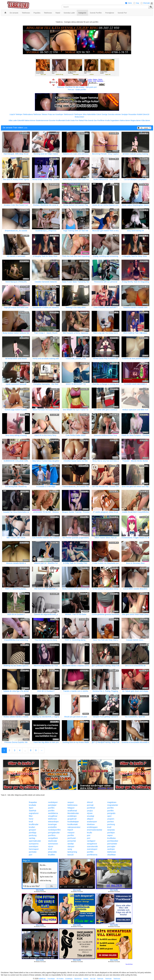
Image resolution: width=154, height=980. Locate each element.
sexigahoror (92, 844)
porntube (33, 852)
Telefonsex (37, 114)
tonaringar (52, 824)
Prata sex (51, 114)
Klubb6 (140, 114)
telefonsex (53, 819)
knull (31, 822)
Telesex (45, 114)
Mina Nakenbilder (89, 114)
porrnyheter (112, 844)
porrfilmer (91, 808)
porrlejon (111, 833)
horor (31, 819)
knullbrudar (34, 824)
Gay (138, 3)
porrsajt (90, 805)
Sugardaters (115, 120)
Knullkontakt (60, 120)
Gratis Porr (74, 120)
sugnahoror (34, 813)
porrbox (110, 822)
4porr (31, 808)
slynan (90, 813)
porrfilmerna (92, 855)
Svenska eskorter (114, 114)
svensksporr (92, 849)
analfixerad (72, 811)
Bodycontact (79, 117)
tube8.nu (42, 979)
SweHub (32, 811)
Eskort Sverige (102, 114)
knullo (90, 833)
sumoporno (34, 844)
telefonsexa (72, 805)
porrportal (72, 841)
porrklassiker (113, 841)
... (25, 750)
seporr (110, 835)
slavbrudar (53, 841)
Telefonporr (78, 114)
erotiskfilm (52, 827)
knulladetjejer (73, 822)
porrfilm (51, 808)
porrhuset (72, 838)
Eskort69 (21, 120)
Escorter (52, 120)
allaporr (90, 819)
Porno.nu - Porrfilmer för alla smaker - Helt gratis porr (77, 87)
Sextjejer (125, 114)
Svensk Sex (92, 120)
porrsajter (111, 846)
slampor (71, 846)
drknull (90, 802)
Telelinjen (19, 114)
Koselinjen (59, 114)
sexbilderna (53, 813)
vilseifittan (111, 855)
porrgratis (111, 813)
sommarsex (53, 844)
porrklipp (33, 833)
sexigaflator (53, 838)
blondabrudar (73, 813)
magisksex (112, 802)
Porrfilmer (101, 120)
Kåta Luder (13, 120)
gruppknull (72, 819)
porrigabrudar (54, 833)
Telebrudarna (28, 114)
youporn (111, 819)
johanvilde (52, 852)
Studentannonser (42, 120)
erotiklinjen (72, 816)
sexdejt (71, 844)
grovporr (32, 830)
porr (89, 835)
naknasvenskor (74, 827)
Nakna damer (125, 120)
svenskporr (34, 846)
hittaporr (71, 808)
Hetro (130, 3)
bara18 (71, 855)
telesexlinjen (53, 822)
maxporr (71, 833)
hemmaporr (34, 849)
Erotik (68, 120)
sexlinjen (111, 849)
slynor (51, 846)
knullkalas (111, 838)
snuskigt (91, 816)
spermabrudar (35, 841)
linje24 (70, 830)
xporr (109, 816)
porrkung (111, 824)
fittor (31, 816)
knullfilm (52, 855)
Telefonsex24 (69, 114)
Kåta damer (146, 120)
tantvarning (72, 852)
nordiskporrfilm (54, 830)
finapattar (33, 802)
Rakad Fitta (83, 120)
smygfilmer (53, 816)
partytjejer (52, 805)
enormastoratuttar (95, 830)
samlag (32, 838)
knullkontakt (73, 824)
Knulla (107, 120)
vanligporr (91, 841)
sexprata (111, 830)
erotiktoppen (92, 827)
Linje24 (12, 114)
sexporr (71, 802)
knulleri (32, 827)
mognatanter (113, 805)
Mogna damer (136, 120)
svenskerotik (92, 846)
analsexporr (92, 822)
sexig (70, 849)
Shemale (146, 3)
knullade (32, 805)
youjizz (90, 811)
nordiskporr (53, 802)
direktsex (91, 824)
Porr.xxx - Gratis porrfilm (77, 90)
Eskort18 (146, 114)
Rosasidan (132, 114)
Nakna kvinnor (30, 120)
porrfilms (52, 835)
